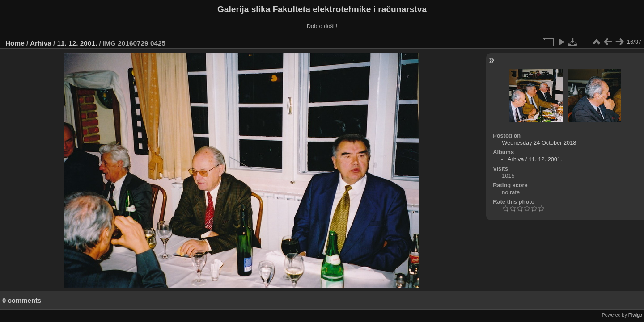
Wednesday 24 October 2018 (539, 143)
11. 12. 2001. (77, 43)
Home (15, 43)
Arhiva (41, 43)
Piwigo (635, 315)
